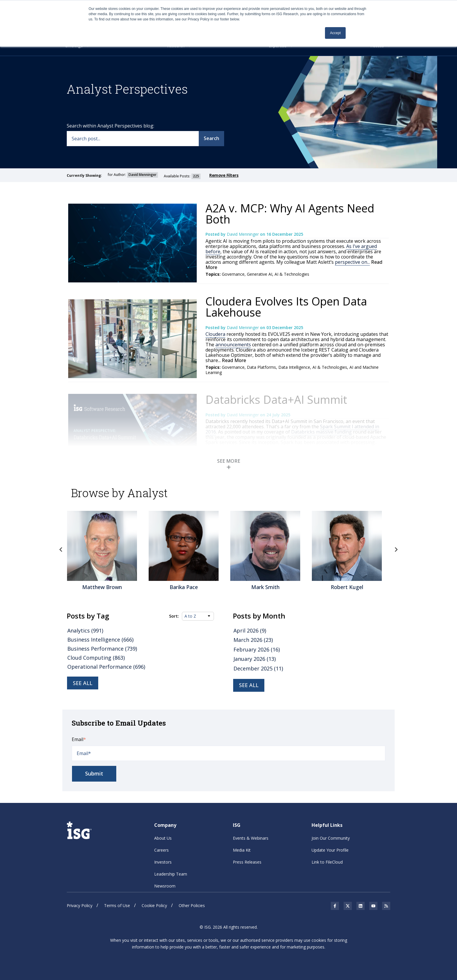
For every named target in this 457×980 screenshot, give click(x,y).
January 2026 (255, 659)
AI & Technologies (292, 274)
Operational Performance (106, 667)
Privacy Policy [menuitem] (80, 905)
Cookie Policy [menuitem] (154, 905)
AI (268, 454)
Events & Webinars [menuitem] (251, 838)
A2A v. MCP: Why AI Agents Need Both (290, 214)
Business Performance (102, 649)
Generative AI (260, 274)
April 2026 (250, 630)
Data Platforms (261, 367)
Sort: (174, 616)
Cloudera (215, 334)
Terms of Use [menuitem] (117, 905)
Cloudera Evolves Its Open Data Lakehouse (286, 307)
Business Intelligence (100, 640)
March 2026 (253, 640)
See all (83, 683)
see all (249, 685)
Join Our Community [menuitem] (331, 838)
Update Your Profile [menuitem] (330, 850)
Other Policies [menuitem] (192, 905)
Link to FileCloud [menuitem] (327, 862)
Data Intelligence (294, 367)
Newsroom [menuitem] (165, 886)
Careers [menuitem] (161, 850)
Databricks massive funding (321, 432)
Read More (233, 360)
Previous (61, 550)
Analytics (255, 454)
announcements (233, 345)
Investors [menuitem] (163, 862)
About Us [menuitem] (163, 838)
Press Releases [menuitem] (247, 862)
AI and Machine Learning (256, 460)
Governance (233, 274)
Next (396, 550)
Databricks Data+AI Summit (276, 399)
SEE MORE (229, 464)
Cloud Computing (96, 658)
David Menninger (243, 234)
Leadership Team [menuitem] (171, 874)
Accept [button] (335, 33)
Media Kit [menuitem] (242, 850)
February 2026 (257, 649)
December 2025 (258, 668)
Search (211, 138)
